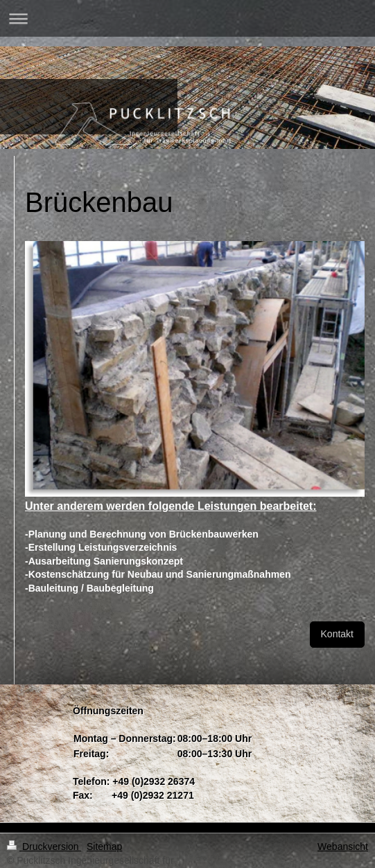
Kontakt (337, 634)
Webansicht (343, 847)
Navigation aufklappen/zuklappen (187, 18)
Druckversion (44, 847)
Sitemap (104, 847)
